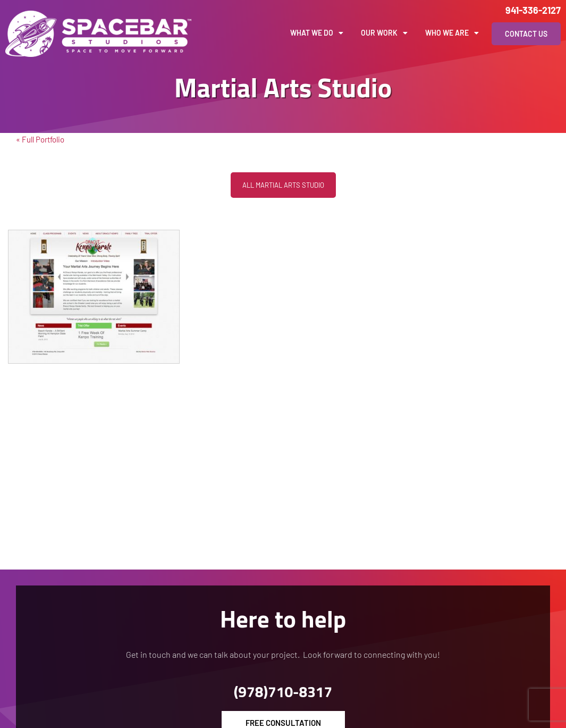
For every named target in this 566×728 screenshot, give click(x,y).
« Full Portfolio (40, 139)
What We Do (317, 33)
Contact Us (526, 34)
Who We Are (452, 33)
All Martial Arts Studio (283, 185)
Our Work (384, 33)
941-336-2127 (533, 10)
